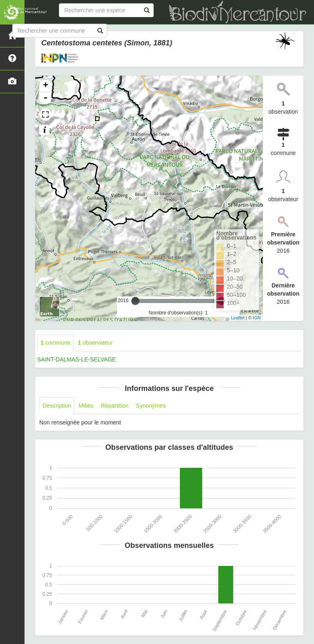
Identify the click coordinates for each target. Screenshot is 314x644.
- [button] (45, 98)
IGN (257, 318)
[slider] (135, 301)
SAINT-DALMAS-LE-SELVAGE (76, 359)
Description (57, 406)
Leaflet (238, 318)
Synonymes (151, 406)
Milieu (86, 406)
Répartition (115, 406)
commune (55, 343)
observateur (95, 343)
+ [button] (46, 86)
